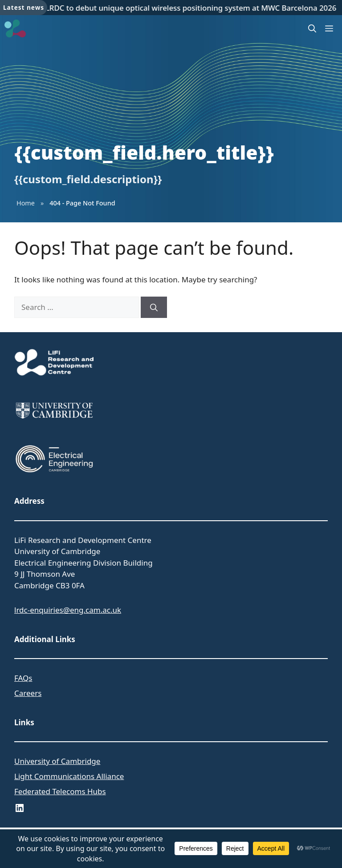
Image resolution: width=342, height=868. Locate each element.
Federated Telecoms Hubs (60, 791)
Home (26, 203)
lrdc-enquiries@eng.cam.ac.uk (68, 610)
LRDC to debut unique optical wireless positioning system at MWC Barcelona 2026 (192, 8)
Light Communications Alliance (69, 776)
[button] (312, 28)
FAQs (23, 678)
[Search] (154, 307)
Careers (28, 693)
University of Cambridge (57, 761)
